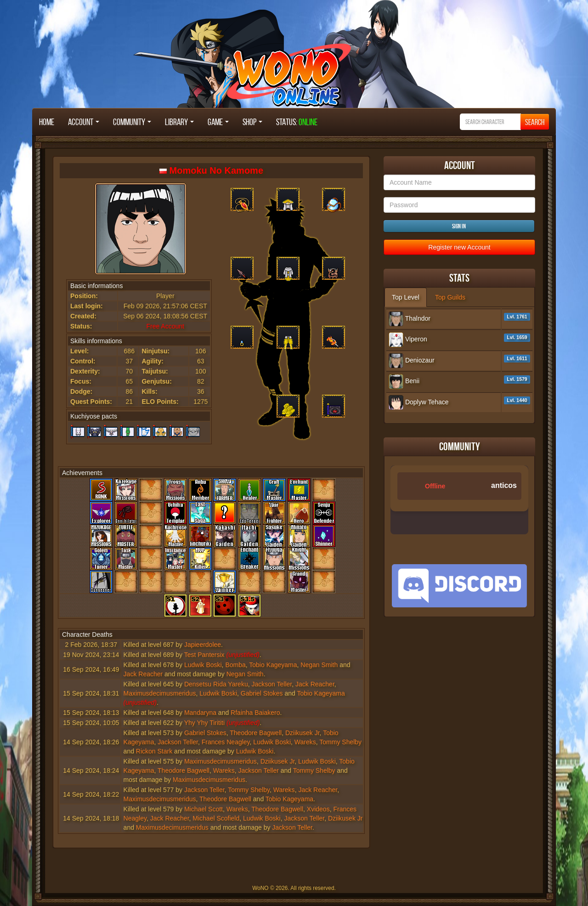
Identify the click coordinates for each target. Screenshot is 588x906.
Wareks (305, 742)
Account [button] (84, 122)
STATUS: (297, 122)
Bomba (235, 665)
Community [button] (132, 122)
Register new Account (459, 247)
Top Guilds (450, 297)
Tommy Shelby (340, 742)
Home (47, 122)
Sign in (459, 226)
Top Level (406, 297)
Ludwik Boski (203, 665)
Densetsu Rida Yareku (216, 684)
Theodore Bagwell (256, 733)
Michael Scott (204, 809)
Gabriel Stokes (262, 693)
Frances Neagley (226, 742)
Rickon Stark (154, 751)
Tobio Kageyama (273, 665)
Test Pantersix (204, 655)
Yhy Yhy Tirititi (204, 723)
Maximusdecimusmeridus (160, 693)
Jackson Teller (271, 684)
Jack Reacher (143, 674)
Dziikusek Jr (302, 733)
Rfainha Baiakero (255, 713)
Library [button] (179, 122)
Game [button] (218, 122)
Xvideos (318, 809)
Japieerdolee (203, 645)
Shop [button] (252, 122)
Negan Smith (319, 665)
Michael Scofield (216, 818)
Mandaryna (200, 713)
